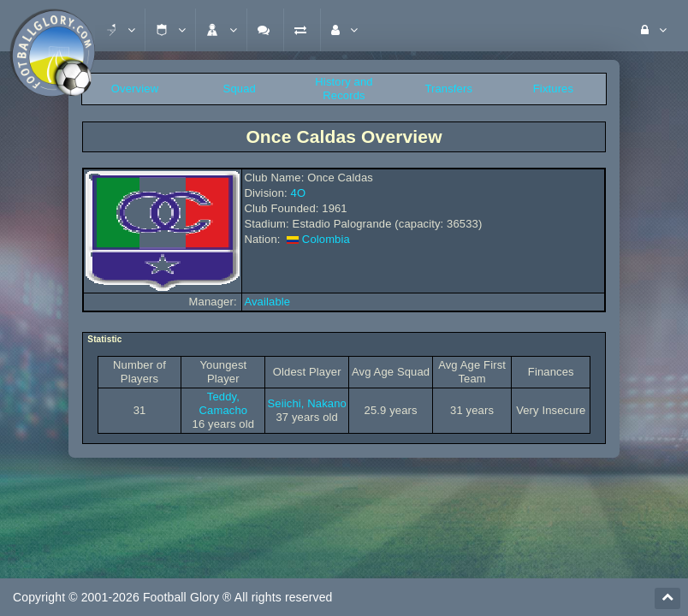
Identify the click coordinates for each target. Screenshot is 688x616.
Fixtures (553, 89)
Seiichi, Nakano (307, 403)
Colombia (326, 239)
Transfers (448, 89)
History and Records (344, 89)
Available (267, 302)
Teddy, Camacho (224, 403)
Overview (135, 89)
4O (299, 193)
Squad (240, 89)
